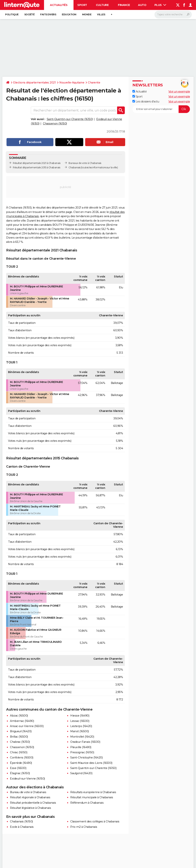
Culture (102, 5)
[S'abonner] (161, 109)
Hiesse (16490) (80, 716)
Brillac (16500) (19, 737)
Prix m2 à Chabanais (84, 827)
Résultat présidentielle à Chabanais (33, 803)
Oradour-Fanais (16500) (85, 742)
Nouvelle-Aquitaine (72, 83)
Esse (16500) (18, 768)
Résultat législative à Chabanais (30, 808)
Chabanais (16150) (21, 821)
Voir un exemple (179, 92)
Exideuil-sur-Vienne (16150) (27, 779)
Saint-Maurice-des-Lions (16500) (91, 763)
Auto (142, 5)
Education (69, 14)
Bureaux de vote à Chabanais (85, 163)
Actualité (140, 92)
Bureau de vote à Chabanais (28, 792)
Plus (160, 5)
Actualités (59, 5)
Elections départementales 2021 (34, 83)
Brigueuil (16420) (21, 731)
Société (29, 14)
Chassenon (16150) (55, 124)
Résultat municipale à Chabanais (92, 797)
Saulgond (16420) (81, 773)
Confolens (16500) (22, 758)
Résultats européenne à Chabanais (93, 792)
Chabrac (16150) (20, 742)
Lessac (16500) (80, 721)
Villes (101, 14)
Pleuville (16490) (81, 747)
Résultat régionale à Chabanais (30, 797)
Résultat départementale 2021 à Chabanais (37, 163)
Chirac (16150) (19, 752)
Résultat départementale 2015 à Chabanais (36, 167)
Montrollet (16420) (82, 737)
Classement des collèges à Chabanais (95, 821)
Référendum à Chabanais (87, 803)
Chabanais (74, 167)
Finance (124, 5)
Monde (87, 14)
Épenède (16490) (21, 763)
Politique (12, 14)
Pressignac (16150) (82, 752)
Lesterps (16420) (81, 726)
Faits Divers (48, 14)
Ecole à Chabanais (22, 827)
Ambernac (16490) (22, 721)
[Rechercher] (173, 15)
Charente (94, 83)
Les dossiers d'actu (146, 101)
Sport (82, 5)
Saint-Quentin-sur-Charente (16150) (70, 119)
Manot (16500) (80, 731)
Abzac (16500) (19, 716)
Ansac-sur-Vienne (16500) (27, 726)
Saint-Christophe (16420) (86, 758)
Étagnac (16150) (20, 773)
